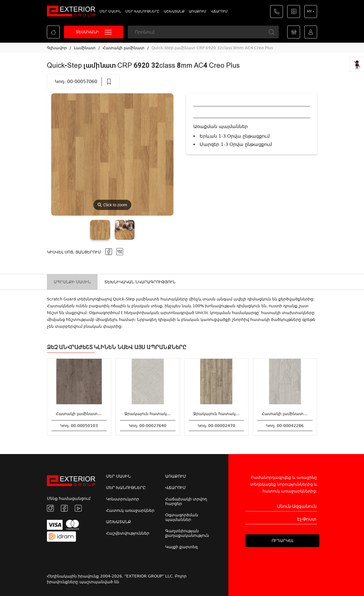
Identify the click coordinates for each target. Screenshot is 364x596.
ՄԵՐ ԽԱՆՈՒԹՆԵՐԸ (142, 11)
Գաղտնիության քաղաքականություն (187, 533)
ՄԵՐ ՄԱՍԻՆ (110, 11)
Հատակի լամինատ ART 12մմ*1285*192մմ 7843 (312, 414)
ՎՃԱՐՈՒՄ (219, 11)
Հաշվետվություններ (128, 533)
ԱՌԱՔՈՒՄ (198, 11)
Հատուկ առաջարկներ (130, 510)
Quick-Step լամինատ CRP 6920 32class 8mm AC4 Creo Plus (212, 48)
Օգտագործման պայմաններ (182, 517)
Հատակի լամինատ (124, 48)
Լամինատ (85, 48)
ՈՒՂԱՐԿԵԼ (283, 541)
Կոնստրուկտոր (123, 499)
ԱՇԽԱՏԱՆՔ (174, 11)
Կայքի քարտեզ (181, 547)
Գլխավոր (57, 48)
